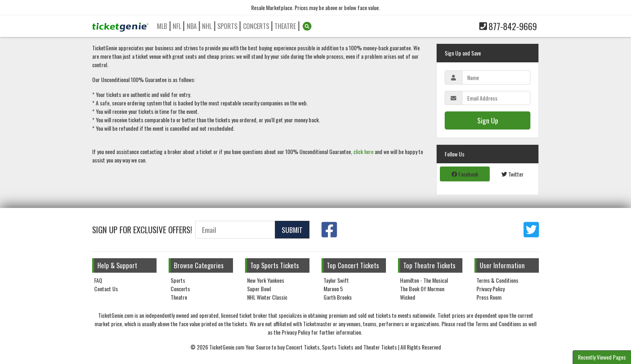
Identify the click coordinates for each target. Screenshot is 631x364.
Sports (227, 26)
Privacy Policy (491, 289)
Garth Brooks (338, 297)
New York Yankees (266, 280)
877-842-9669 (508, 26)
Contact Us (106, 289)
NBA (192, 26)
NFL (177, 26)
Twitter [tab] (512, 174)
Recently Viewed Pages (602, 357)
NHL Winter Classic (267, 297)
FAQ (98, 280)
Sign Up (488, 120)
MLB (162, 26)
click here (363, 151)
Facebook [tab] (465, 174)
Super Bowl (259, 289)
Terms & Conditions (497, 280)
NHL (207, 26)
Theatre (285, 26)
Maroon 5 (333, 289)
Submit (292, 230)
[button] (307, 26)
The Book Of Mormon (422, 289)
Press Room (489, 297)
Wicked (408, 297)
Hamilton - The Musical (424, 280)
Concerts (256, 26)
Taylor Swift (336, 280)
